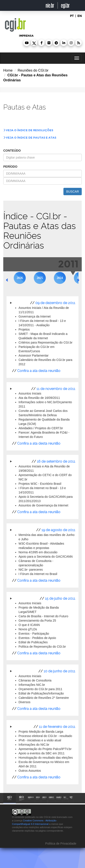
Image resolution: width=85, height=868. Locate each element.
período (10, 167)
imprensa (26, 36)
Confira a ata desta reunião (39, 371)
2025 (40, 278)
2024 (60, 278)
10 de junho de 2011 (59, 671)
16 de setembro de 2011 (56, 461)
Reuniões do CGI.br (33, 70)
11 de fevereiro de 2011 (57, 727)
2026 (20, 278)
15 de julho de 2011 (60, 599)
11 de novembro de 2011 (56, 389)
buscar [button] (73, 192)
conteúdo (12, 151)
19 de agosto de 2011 (58, 530)
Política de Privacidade (60, 843)
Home (8, 70)
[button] (27, 43)
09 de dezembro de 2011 (55, 303)
